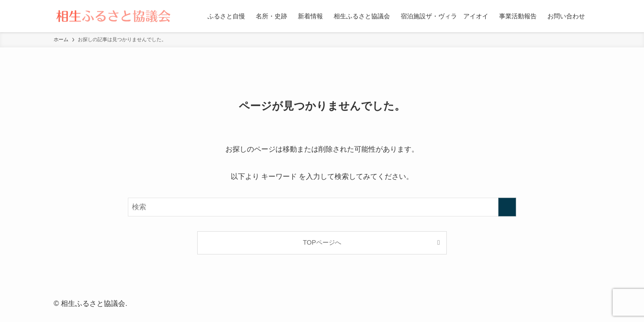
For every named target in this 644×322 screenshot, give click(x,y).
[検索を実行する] (507, 207)
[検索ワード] (322, 207)
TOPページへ (322, 242)
